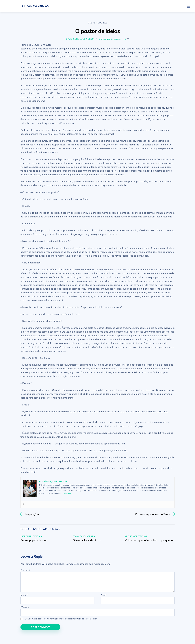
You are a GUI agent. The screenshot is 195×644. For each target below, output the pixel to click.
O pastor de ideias (98, 31)
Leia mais (67, 493)
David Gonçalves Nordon (81, 39)
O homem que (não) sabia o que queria (149, 540)
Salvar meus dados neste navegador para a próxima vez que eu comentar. (61, 619)
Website (25, 607)
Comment (26, 570)
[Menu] (188, 6)
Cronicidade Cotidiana (110, 39)
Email (104, 595)
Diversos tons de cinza (87, 540)
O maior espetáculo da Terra (152, 514)
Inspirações (32, 514)
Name (24, 595)
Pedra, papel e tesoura (34, 540)
